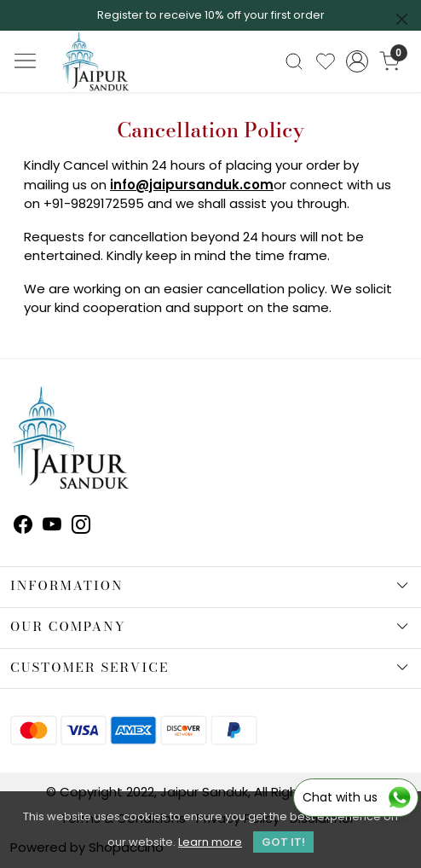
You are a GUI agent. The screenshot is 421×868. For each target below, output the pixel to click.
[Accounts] (358, 61)
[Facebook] (23, 527)
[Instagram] (81, 527)
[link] (294, 61)
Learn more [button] (210, 842)
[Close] (402, 19)
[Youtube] (52, 527)
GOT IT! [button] (283, 842)
